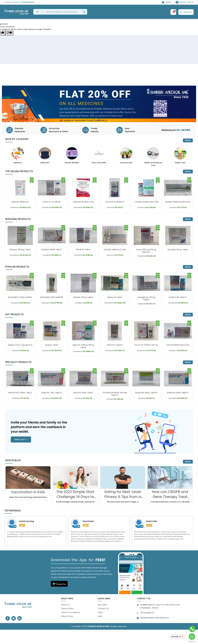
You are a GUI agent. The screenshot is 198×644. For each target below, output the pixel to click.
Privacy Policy (67, 610)
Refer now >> (21, 441)
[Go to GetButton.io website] (192, 641)
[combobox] (39, 12)
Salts (100, 618)
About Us (65, 606)
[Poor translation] (9, 33)
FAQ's (100, 614)
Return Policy (67, 618)
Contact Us (103, 610)
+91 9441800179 (27, 2)
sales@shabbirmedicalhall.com (154, 619)
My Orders (102, 606)
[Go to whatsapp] (192, 637)
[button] (94, 120)
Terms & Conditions (70, 614)
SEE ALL (188, 140)
